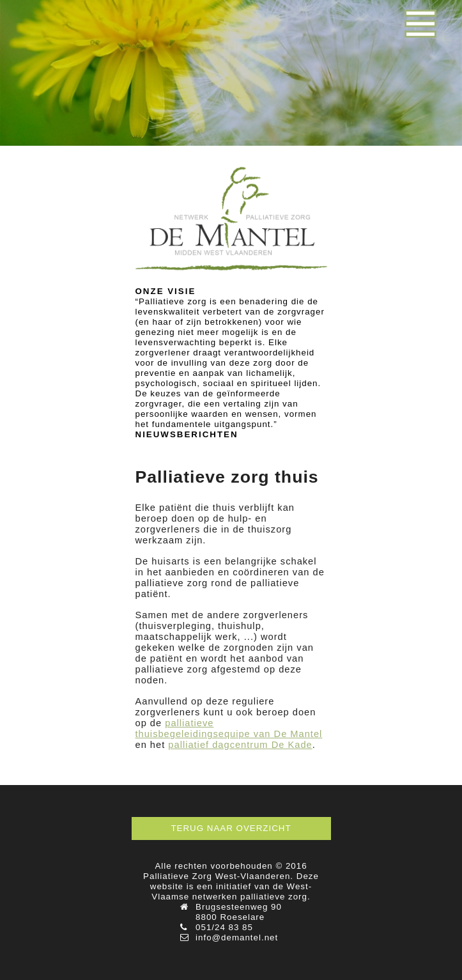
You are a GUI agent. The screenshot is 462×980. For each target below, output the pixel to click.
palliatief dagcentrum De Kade (240, 745)
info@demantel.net (237, 937)
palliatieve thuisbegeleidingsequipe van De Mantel (229, 728)
